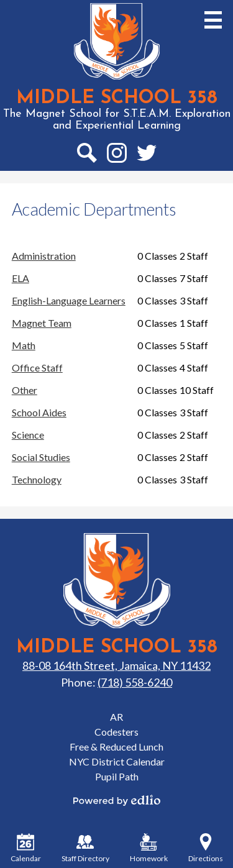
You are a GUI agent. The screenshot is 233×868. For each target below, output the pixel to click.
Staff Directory (85, 848)
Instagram (117, 155)
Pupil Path (117, 776)
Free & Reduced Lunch (116, 747)
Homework (149, 848)
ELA (21, 278)
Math (24, 345)
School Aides (39, 412)
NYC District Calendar (117, 761)
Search (86, 155)
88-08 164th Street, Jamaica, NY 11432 (116, 665)
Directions (206, 848)
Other (25, 390)
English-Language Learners (69, 300)
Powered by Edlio (117, 800)
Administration (44, 256)
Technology (37, 479)
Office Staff (37, 368)
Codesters (116, 732)
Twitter (147, 155)
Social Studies (41, 457)
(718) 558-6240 (135, 682)
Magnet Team (42, 323)
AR (116, 717)
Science (28, 435)
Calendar (26, 848)
